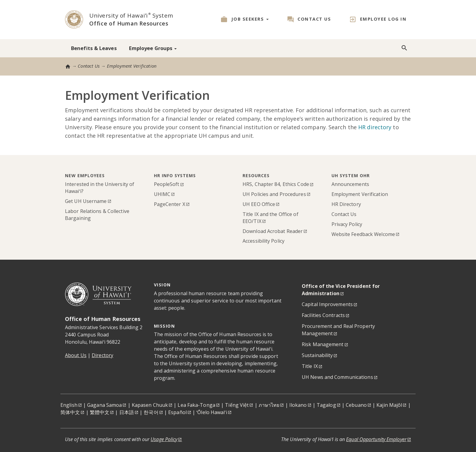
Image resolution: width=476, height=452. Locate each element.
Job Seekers (250, 19)
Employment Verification (360, 194)
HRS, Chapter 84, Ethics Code (276, 184)
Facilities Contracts (323, 315)
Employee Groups (153, 48)
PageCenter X (170, 204)
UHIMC (162, 194)
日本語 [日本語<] (127, 412)
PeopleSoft (167, 184)
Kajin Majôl (389, 405)
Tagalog (326, 405)
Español (177, 412)
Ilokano (298, 405)
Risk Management (323, 344)
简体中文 (70, 412)
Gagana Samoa (104, 405)
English (69, 405)
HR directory (375, 127)
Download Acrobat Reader (273, 231)
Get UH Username (86, 201)
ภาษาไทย (269, 405)
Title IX (310, 366)
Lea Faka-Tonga (196, 405)
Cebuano (356, 405)
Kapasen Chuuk (150, 405)
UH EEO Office (259, 204)
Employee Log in (383, 19)
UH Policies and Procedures (274, 194)
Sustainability (317, 355)
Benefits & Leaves (94, 48)
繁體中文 (100, 412)
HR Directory (346, 204)
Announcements (350, 184)
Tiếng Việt (237, 405)
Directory (102, 355)
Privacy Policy (347, 224)
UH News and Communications (337, 377)
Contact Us (314, 19)
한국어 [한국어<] (151, 412)
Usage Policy (164, 439)
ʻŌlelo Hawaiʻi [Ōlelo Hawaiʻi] (212, 412)
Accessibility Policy (263, 241)
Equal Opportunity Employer (376, 439)
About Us (76, 355)
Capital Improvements (327, 304)
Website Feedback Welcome (363, 234)
